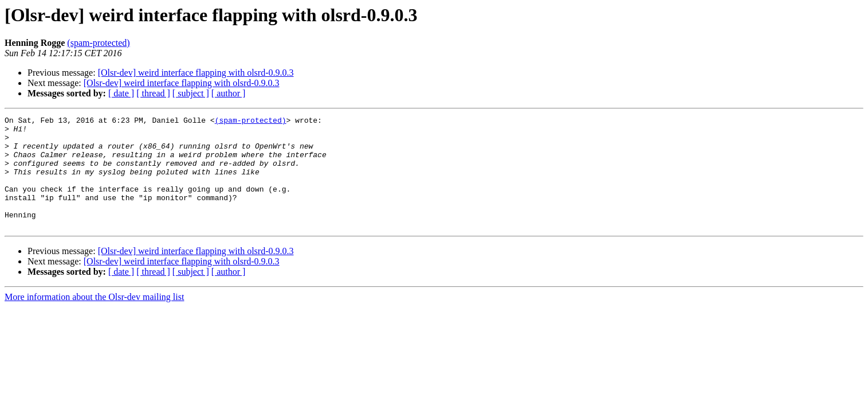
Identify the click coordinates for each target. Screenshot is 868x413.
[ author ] (229, 93)
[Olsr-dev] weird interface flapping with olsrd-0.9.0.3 (196, 73)
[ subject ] (191, 93)
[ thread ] (153, 93)
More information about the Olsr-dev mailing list (94, 319)
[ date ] (121, 93)
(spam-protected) (98, 43)
